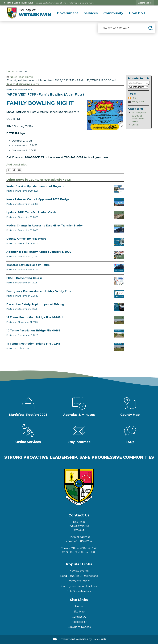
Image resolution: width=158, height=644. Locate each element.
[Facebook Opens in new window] (9, 171)
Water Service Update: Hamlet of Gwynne (35, 186)
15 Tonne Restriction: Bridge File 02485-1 (35, 317)
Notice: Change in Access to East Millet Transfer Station (45, 226)
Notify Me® (138, 102)
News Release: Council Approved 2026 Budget (39, 199)
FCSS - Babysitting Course (25, 278)
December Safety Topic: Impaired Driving (35, 304)
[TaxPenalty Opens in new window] (119, 255)
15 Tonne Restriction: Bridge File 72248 (33, 344)
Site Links (79, 600)
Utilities (136, 125)
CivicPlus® (99, 639)
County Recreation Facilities (79, 586)
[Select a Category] (138, 87)
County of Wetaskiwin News (138, 119)
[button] (151, 28)
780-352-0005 (87, 552)
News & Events (79, 571)
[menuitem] (67, 13)
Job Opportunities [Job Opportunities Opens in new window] (79, 591)
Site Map (79, 612)
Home (10, 71)
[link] (145, 3)
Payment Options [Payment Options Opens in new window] (79, 581)
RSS (134, 98)
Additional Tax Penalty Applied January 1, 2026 (39, 252)
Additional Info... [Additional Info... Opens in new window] (17, 165)
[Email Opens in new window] (19, 171)
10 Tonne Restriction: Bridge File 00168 (33, 331)
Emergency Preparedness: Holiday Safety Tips (39, 291)
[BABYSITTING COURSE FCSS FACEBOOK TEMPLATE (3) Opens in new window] (119, 281)
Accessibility (79, 622)
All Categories (139, 113)
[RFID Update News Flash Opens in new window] (119, 215)
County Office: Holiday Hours (26, 239)
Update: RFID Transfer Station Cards (31, 212)
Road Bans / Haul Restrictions (79, 576)
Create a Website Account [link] (18, 3)
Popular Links (79, 564)
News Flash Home (21, 77)
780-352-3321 (89, 548)
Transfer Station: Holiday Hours (28, 265)
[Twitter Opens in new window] (14, 171)
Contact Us (79, 617)
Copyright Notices (79, 627)
